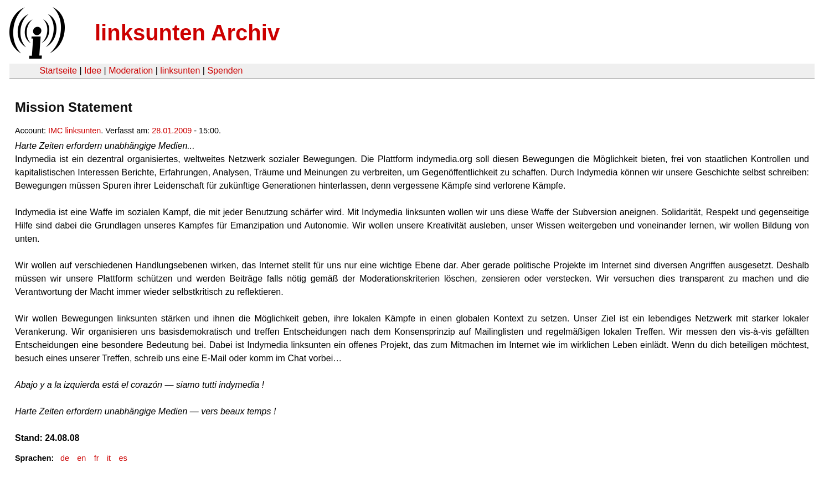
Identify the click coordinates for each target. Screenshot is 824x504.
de (65, 458)
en (81, 458)
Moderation (131, 71)
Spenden (225, 71)
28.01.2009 (172, 131)
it (109, 458)
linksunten (180, 71)
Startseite (58, 71)
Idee (93, 71)
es (123, 458)
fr (97, 458)
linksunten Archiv (187, 33)
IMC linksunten (74, 131)
